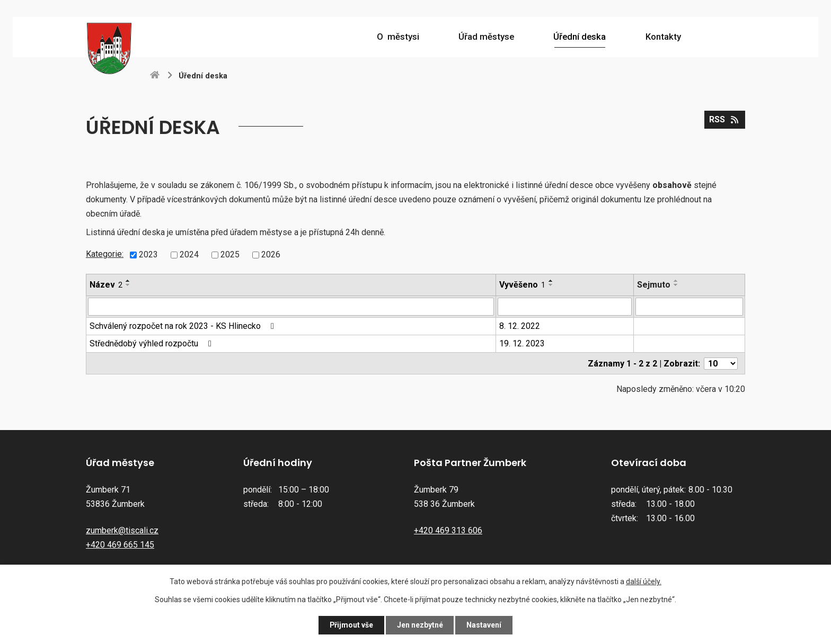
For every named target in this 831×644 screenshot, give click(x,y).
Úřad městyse (486, 37)
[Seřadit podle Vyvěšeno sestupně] (551, 285)
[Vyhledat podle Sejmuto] (689, 307)
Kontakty (663, 37)
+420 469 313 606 (448, 530)
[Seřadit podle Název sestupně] (128, 285)
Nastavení (484, 625)
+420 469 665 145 (120, 544)
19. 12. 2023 (522, 343)
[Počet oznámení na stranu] (721, 363)
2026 (271, 254)
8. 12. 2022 (520, 326)
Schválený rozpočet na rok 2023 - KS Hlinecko (184, 326)
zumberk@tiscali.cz (122, 530)
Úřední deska (580, 37)
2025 (230, 254)
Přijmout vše (351, 625)
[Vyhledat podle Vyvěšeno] (565, 307)
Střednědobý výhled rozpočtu (152, 343)
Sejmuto (654, 285)
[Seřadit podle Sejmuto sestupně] (676, 285)
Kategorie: (105, 254)
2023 (148, 254)
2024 (189, 254)
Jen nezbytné (420, 625)
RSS (724, 119)
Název (106, 285)
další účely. (644, 582)
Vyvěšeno (522, 285)
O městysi (398, 37)
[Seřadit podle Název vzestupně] (128, 281)
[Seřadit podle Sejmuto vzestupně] (676, 281)
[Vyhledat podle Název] (291, 307)
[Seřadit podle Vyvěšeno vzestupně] (551, 281)
